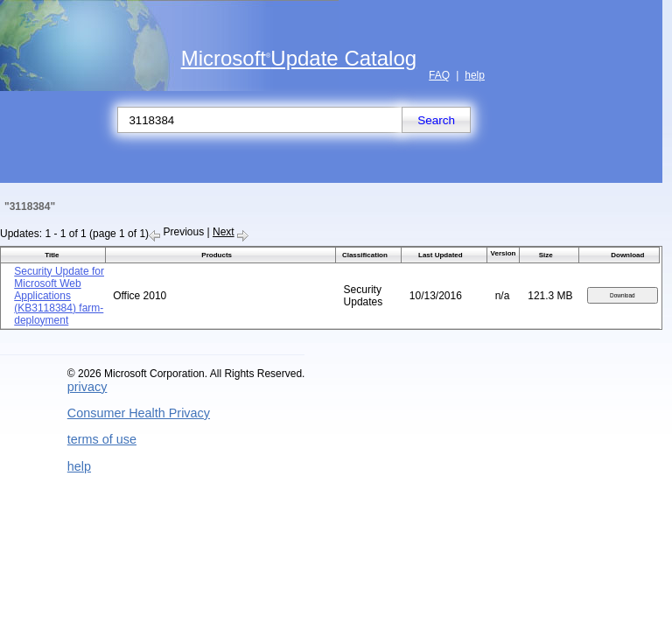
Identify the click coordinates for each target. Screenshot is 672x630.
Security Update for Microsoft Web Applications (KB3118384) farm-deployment (59, 296)
